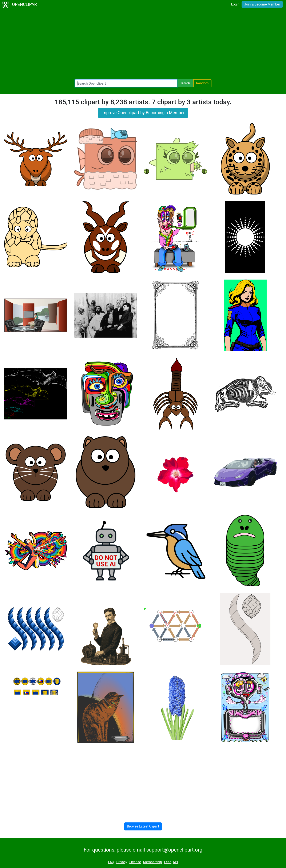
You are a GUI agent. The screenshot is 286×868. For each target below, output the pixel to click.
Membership (152, 862)
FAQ (111, 862)
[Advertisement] (143, 44)
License (135, 862)
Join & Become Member (262, 4)
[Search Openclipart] (126, 83)
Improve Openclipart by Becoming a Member (143, 113)
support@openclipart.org (174, 850)
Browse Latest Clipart (143, 826)
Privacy (122, 862)
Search (185, 83)
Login (235, 4)
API (175, 862)
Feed (168, 862)
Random (202, 83)
